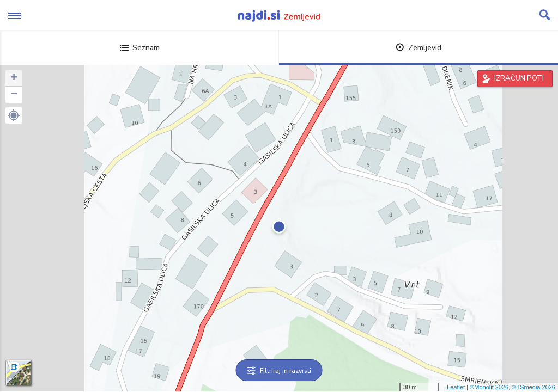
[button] (14, 115)
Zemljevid (418, 48)
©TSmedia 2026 (533, 387)
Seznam (140, 48)
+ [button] (14, 78)
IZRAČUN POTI (519, 78)
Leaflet (456, 387)
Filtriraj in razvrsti (279, 371)
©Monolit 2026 (489, 387)
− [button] (14, 95)
